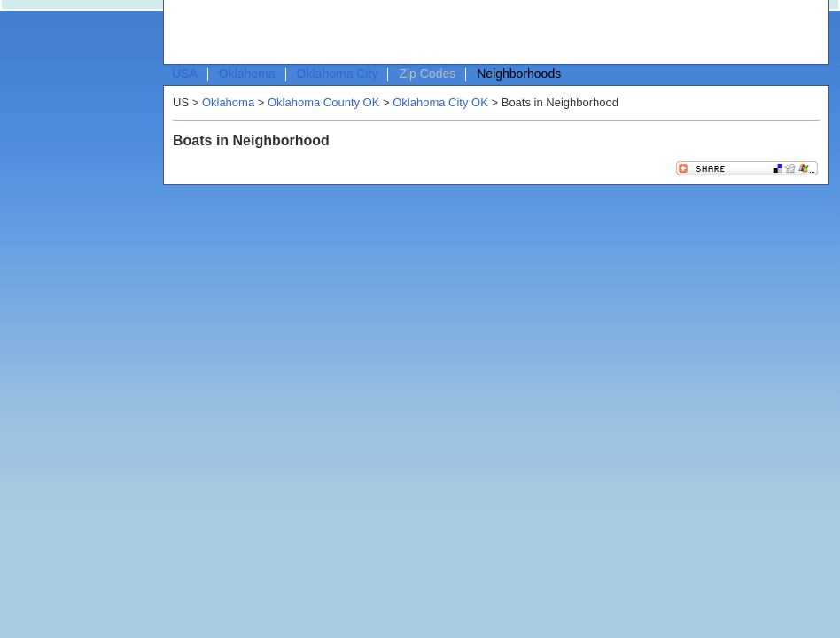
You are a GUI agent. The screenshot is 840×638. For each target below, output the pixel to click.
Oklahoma (247, 74)
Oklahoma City (338, 74)
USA (185, 74)
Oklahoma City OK (440, 102)
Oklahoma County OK (323, 102)
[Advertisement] (281, 36)
